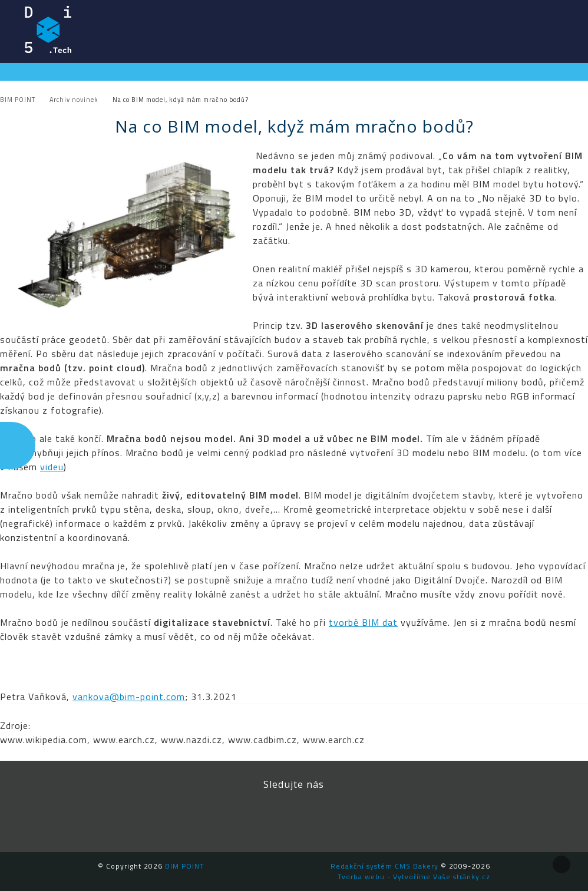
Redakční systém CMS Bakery (384, 866)
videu (52, 467)
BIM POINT (48, 29)
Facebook (214, 817)
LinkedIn (267, 817)
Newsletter (374, 817)
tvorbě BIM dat (363, 622)
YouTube (321, 817)
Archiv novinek (74, 100)
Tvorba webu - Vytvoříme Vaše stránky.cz (414, 877)
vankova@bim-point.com (129, 697)
